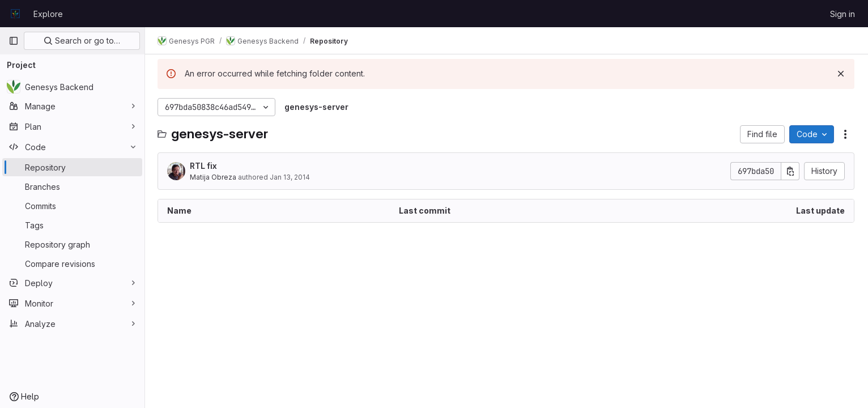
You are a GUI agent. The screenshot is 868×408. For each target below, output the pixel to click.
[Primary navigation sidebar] (14, 41)
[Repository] (72, 167)
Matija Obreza (214, 177)
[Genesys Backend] (72, 87)
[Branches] (72, 186)
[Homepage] (15, 14)
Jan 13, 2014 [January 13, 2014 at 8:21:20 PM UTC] (291, 177)
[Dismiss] (841, 74)
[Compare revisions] (72, 263)
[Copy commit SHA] (790, 171)
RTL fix (205, 166)
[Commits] (72, 206)
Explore (48, 14)
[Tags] (72, 225)
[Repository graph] (72, 244)
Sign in (843, 14)
